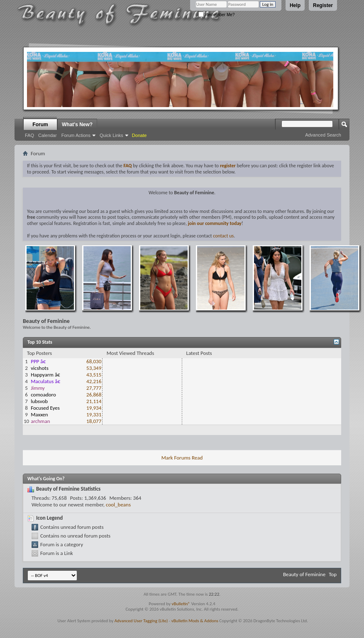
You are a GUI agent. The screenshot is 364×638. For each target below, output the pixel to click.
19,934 (94, 408)
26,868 (94, 395)
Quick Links (111, 135)
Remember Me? (216, 15)
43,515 (94, 375)
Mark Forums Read (182, 458)
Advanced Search (323, 135)
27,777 (94, 388)
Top (333, 574)
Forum (40, 125)
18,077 (94, 421)
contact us (223, 236)
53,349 (94, 368)
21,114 (94, 401)
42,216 (94, 381)
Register (323, 5)
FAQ (29, 135)
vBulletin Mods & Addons (195, 621)
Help (295, 5)
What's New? (77, 125)
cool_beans (118, 505)
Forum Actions (76, 135)
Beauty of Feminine (304, 574)
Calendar (48, 135)
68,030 (94, 361)
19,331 (94, 414)
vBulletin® (181, 604)
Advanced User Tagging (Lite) (141, 621)
